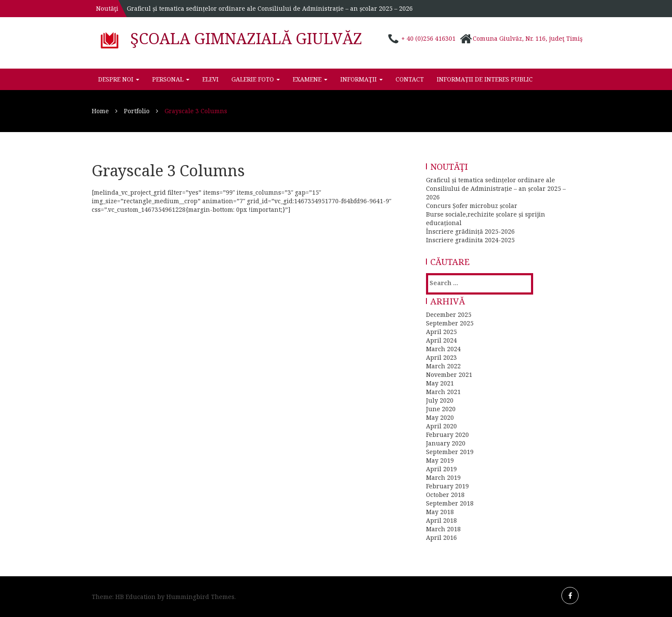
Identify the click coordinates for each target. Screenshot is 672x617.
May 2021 (440, 383)
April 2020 (441, 426)
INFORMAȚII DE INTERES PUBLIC (485, 79)
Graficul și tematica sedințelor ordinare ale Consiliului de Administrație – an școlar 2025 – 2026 (270, 8)
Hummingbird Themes (200, 597)
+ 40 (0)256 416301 (428, 38)
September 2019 (450, 452)
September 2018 (450, 503)
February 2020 (447, 435)
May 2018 (440, 512)
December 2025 (449, 315)
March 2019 (443, 477)
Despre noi (119, 79)
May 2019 (440, 460)
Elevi (210, 79)
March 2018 (443, 529)
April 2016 (441, 537)
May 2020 (440, 417)
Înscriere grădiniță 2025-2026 (470, 231)
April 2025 (441, 332)
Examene (310, 79)
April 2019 (441, 469)
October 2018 (445, 495)
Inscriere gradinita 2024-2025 (470, 240)
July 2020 (440, 400)
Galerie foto (256, 79)
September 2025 (450, 323)
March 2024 (443, 349)
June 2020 (441, 409)
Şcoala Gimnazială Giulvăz (246, 38)
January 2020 (446, 443)
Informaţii (361, 79)
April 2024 (441, 340)
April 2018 (441, 520)
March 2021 (443, 392)
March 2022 (443, 366)
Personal (171, 79)
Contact (410, 79)
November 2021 (449, 375)
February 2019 (447, 486)
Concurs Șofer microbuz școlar (472, 206)
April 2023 (441, 357)
